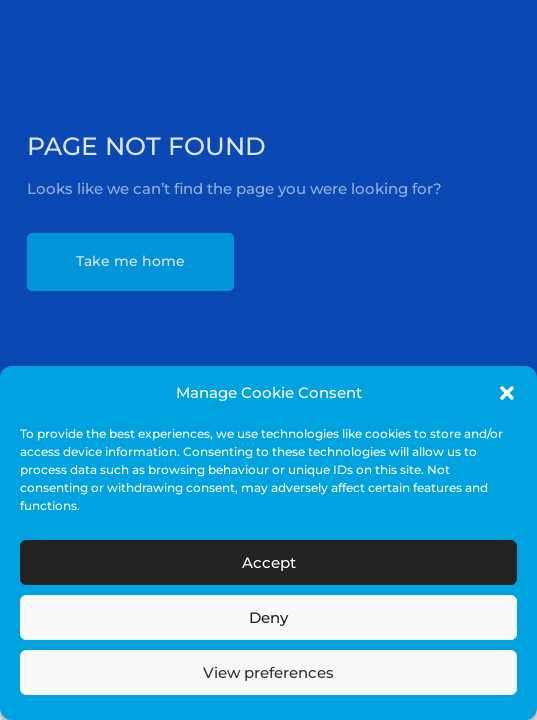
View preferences (268, 672)
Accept (269, 562)
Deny (268, 617)
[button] (507, 393)
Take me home (130, 261)
